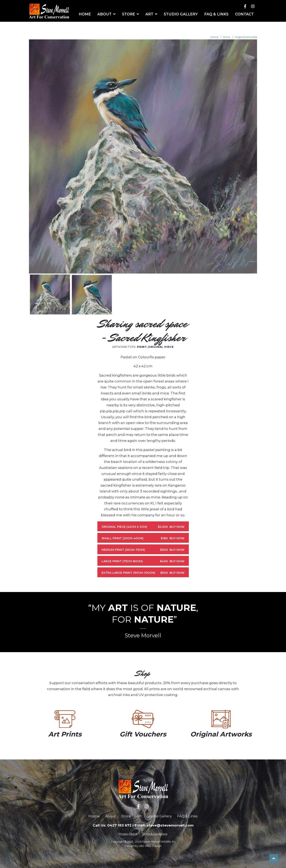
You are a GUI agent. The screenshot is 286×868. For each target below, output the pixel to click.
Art (139, 816)
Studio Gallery (159, 816)
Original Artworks (246, 37)
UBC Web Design (150, 846)
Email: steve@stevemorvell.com (164, 825)
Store (227, 37)
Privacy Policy (128, 834)
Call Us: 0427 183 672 (112, 825)
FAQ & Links (187, 816)
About (111, 816)
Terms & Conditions (155, 834)
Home (214, 37)
